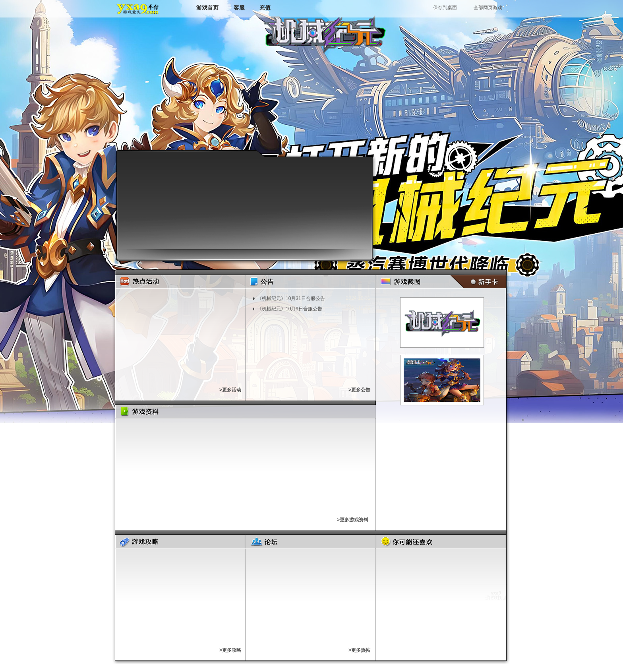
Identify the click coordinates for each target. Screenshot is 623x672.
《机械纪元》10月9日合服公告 (290, 309)
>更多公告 (359, 390)
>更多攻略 (230, 650)
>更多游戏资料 (353, 520)
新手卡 (477, 282)
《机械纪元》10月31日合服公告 (291, 298)
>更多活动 (230, 390)
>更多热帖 (359, 650)
